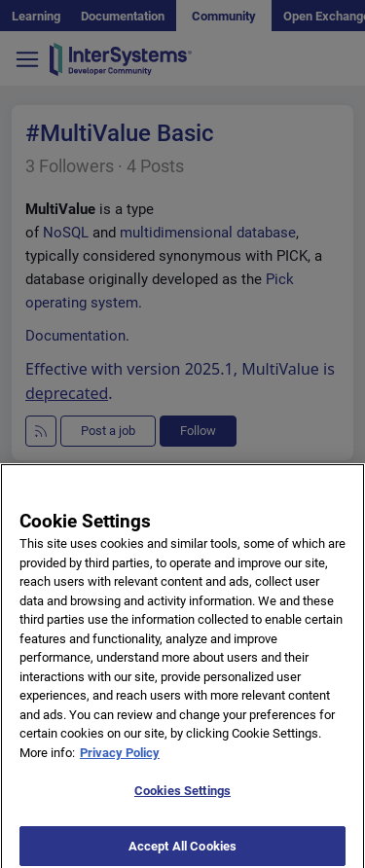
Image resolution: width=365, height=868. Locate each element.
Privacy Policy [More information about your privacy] (120, 758)
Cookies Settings (182, 796)
